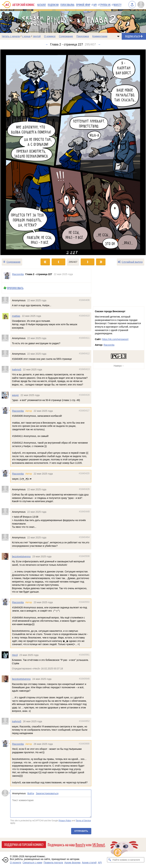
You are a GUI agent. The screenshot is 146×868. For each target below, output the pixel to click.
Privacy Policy (65, 821)
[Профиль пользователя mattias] (6, 316)
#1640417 (84, 411)
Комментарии (100, 36)
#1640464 (84, 537)
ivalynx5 (17, 369)
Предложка (83, 36)
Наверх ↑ (119, 366)
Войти (31, 793)
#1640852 (84, 721)
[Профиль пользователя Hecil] (6, 655)
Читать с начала (11, 36)
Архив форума (72, 863)
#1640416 (84, 395)
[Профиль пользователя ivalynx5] (6, 369)
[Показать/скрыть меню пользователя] (141, 5)
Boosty (118, 5)
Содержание (66, 36)
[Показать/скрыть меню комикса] (118, 36)
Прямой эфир (83, 5)
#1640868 (84, 744)
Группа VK (105, 5)
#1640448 (84, 511)
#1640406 (84, 300)
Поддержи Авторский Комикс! (24, 844)
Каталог (42, 5)
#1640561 (84, 655)
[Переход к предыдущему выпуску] (18, 152)
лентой (37, 36)
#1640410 (84, 316)
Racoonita (18, 411)
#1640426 (84, 489)
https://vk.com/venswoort (115, 339)
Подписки (53, 5)
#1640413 (84, 369)
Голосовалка (67, 5)
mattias (16, 316)
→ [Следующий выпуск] (99, 44)
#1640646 (84, 679)
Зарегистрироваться (47, 793)
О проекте (16, 863)
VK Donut (99, 844)
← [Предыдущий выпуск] (47, 44)
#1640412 (84, 353)
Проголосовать (15, 288)
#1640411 (84, 338)
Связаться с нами (32, 863)
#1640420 (84, 473)
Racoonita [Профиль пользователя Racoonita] (18, 274)
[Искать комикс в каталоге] (110, 860)
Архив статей (89, 863)
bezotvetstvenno (21, 556)
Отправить (81, 831)
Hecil (15, 655)
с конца (26, 36)
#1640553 (84, 602)
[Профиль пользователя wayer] (6, 395)
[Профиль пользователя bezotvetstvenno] (6, 556)
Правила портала (53, 863)
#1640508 (84, 556)
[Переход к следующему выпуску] (73, 152)
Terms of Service (83, 821)
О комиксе (50, 36)
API (95, 5)
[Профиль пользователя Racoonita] (7, 276)
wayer (15, 395)
